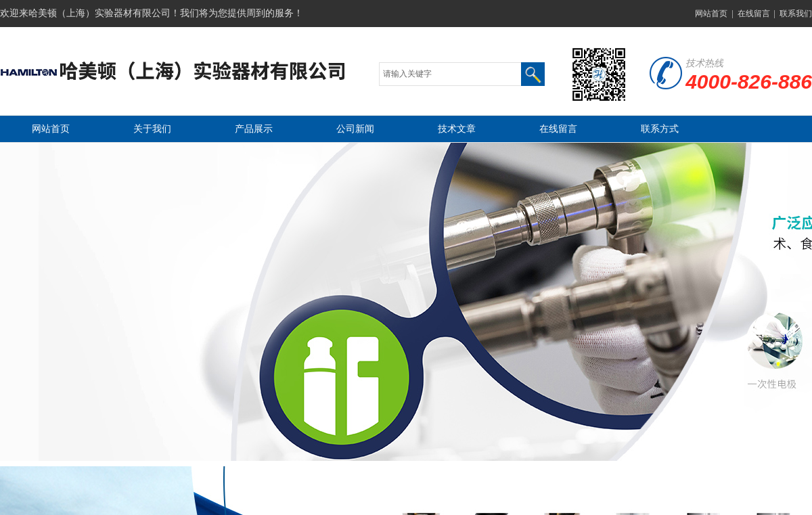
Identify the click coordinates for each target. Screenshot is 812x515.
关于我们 (152, 129)
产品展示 (254, 129)
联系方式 (660, 129)
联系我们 (796, 14)
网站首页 (711, 14)
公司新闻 (355, 129)
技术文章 (457, 129)
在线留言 (754, 14)
